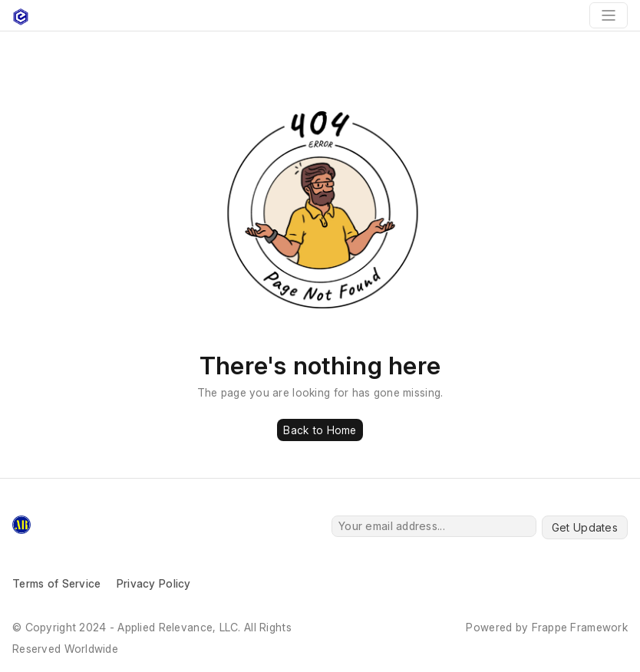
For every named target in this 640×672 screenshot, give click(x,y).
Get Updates (585, 527)
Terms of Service (56, 583)
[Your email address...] (434, 526)
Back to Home (320, 430)
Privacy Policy (154, 583)
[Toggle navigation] (609, 15)
